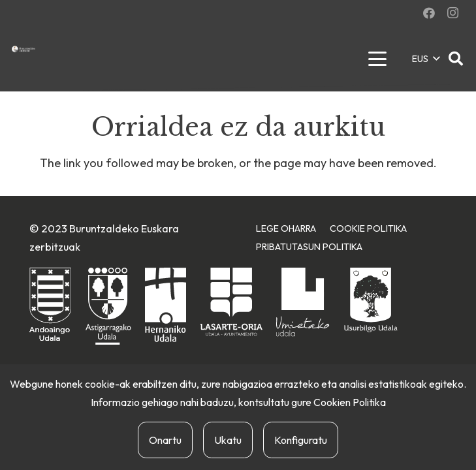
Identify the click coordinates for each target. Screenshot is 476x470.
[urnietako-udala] (303, 302)
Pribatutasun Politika (309, 247)
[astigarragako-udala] (108, 306)
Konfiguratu (301, 440)
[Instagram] (452, 13)
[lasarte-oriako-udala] (231, 302)
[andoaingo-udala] (50, 305)
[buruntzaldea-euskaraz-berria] (24, 49)
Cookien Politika (350, 402)
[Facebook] (429, 13)
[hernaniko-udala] (166, 305)
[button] (377, 59)
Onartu (165, 440)
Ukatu (228, 440)
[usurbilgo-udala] (371, 300)
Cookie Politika (368, 228)
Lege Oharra (286, 228)
